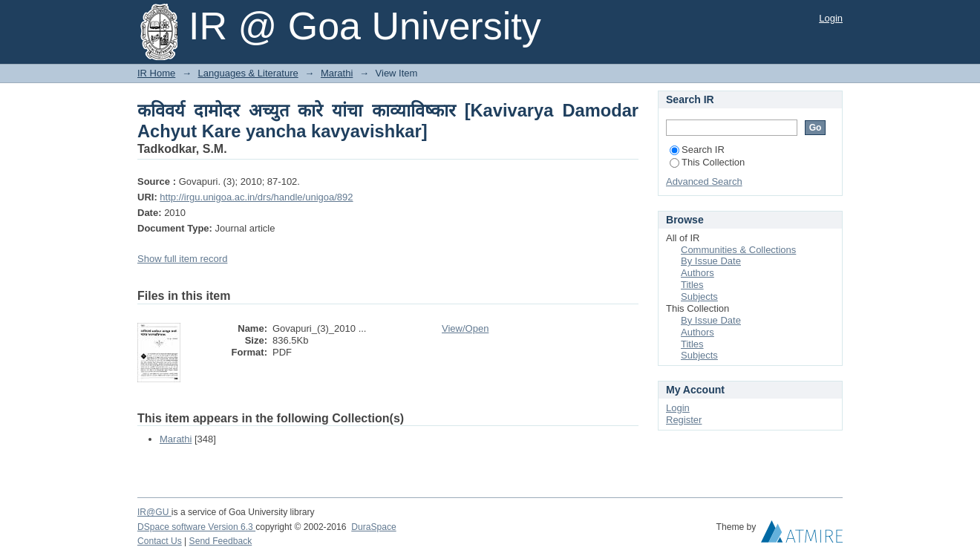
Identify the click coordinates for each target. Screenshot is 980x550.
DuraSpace (373, 527)
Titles (692, 285)
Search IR (697, 150)
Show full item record (182, 259)
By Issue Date (711, 261)
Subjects (699, 297)
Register (684, 420)
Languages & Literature (248, 73)
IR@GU (154, 512)
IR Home (156, 73)
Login (831, 18)
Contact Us (160, 541)
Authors (698, 273)
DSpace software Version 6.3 (196, 527)
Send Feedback (221, 541)
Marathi (337, 73)
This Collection (707, 162)
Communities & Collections (738, 250)
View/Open (465, 328)
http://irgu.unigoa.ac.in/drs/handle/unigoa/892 (256, 197)
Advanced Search (704, 181)
